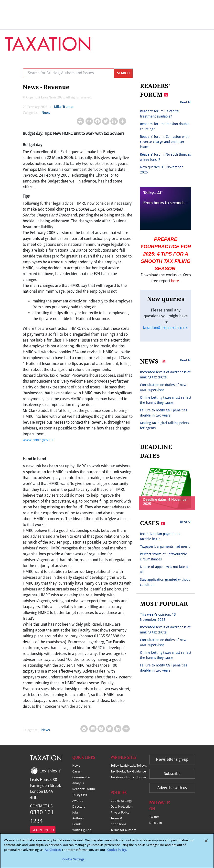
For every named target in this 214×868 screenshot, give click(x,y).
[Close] (206, 844)
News (46, 113)
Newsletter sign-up (172, 759)
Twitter (154, 817)
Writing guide (82, 830)
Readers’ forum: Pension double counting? (165, 126)
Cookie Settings (122, 801)
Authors (78, 818)
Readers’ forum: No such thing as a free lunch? (165, 157)
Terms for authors (123, 830)
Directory (79, 807)
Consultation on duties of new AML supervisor (163, 387)
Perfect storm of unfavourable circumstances (164, 557)
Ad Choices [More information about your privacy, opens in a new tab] (53, 853)
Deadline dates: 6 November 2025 (166, 502)
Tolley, (115, 766)
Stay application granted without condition (165, 582)
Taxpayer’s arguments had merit (165, 547)
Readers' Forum (84, 789)
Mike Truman (64, 107)
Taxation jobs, (121, 777)
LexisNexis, (128, 766)
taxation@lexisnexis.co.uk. (166, 328)
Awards (78, 801)
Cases (76, 771)
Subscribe (172, 774)
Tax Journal (139, 777)
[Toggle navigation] (200, 41)
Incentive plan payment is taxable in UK (160, 536)
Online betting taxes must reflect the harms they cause (166, 400)
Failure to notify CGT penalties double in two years (164, 413)
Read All (186, 102)
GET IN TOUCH (43, 830)
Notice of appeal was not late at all (164, 569)
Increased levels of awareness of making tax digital (165, 375)
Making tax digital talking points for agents (164, 425)
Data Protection (122, 807)
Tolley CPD (80, 795)
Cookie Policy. (117, 853)
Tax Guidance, (137, 771)
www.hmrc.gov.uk (38, 440)
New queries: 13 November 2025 (161, 170)
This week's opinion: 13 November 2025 (158, 617)
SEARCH (123, 73)
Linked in (156, 823)
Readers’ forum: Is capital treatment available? (160, 114)
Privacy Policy (120, 812)
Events (77, 824)
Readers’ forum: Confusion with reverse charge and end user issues (164, 142)
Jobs (75, 812)
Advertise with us (172, 788)
